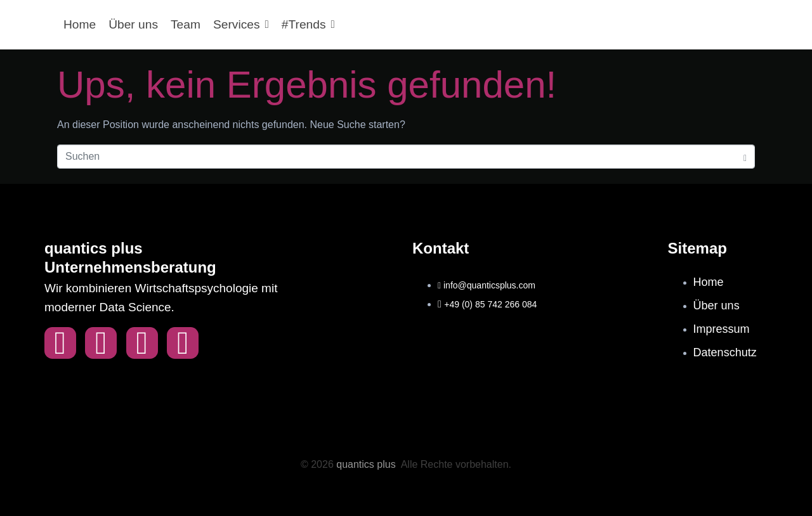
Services (241, 24)
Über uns (133, 24)
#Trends (308, 24)
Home (80, 24)
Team (186, 24)
